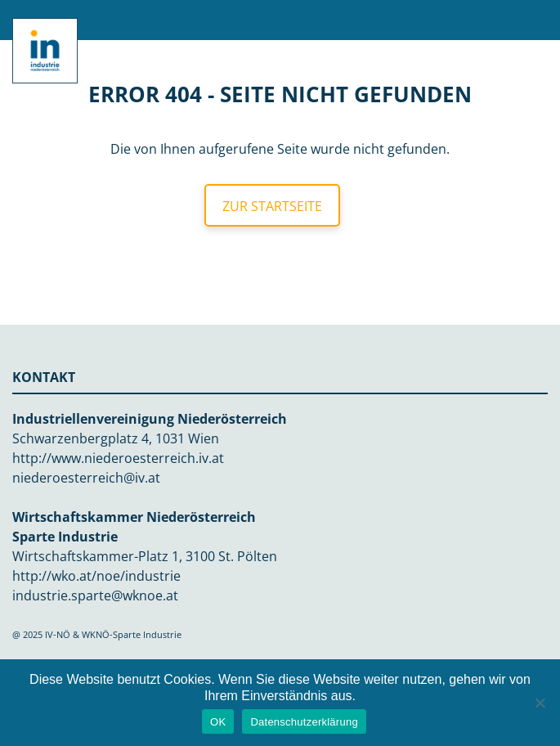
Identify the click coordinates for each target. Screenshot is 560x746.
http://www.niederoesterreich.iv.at (118, 458)
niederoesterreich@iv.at (86, 478)
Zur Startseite (272, 206)
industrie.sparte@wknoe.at (95, 595)
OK (218, 722)
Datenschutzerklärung (304, 722)
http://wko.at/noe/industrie (96, 576)
